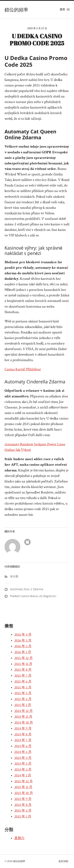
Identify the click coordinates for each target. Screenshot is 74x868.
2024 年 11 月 (23, 717)
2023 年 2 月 (23, 811)
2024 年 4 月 (23, 758)
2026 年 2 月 (23, 646)
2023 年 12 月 (24, 781)
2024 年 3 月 (23, 764)
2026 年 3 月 (23, 640)
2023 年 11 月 (23, 787)
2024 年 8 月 (23, 734)
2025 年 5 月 (23, 687)
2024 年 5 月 (23, 752)
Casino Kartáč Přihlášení (23, 369)
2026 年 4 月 (23, 635)
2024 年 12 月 (24, 711)
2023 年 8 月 (23, 805)
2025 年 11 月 (23, 664)
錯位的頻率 (16, 10)
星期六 (19, 838)
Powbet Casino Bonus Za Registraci (33, 596)
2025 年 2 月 (23, 699)
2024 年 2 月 (23, 770)
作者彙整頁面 (27, 542)
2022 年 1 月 (23, 817)
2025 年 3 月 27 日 (37, 28)
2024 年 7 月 (23, 740)
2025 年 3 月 (23, 693)
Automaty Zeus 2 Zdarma (27, 589)
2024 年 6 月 (23, 746)
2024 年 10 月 (24, 723)
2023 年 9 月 (23, 799)
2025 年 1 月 (23, 705)
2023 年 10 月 (24, 793)
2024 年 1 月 (23, 775)
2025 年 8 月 (23, 670)
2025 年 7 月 (23, 676)
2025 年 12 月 (24, 658)
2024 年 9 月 (23, 728)
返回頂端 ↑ (64, 861)
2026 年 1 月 (23, 652)
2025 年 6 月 (23, 682)
